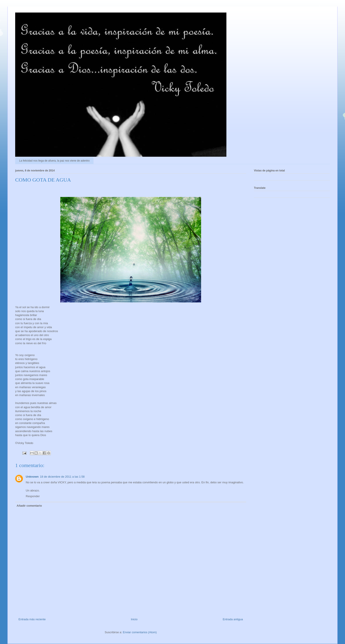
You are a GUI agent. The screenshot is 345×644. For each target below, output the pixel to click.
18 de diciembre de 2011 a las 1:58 (62, 477)
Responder (33, 496)
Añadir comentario (29, 506)
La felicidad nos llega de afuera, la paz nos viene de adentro (54, 161)
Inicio (134, 619)
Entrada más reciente (32, 619)
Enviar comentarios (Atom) (140, 632)
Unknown (32, 477)
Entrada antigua (233, 619)
